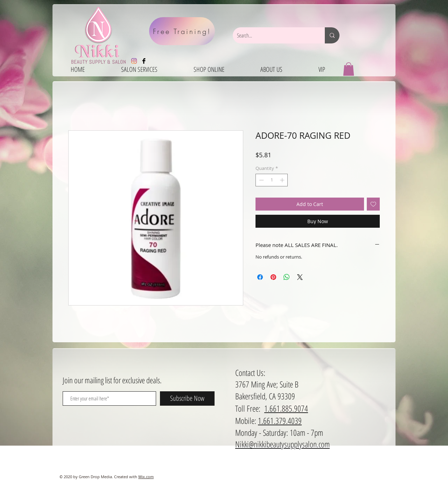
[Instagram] (134, 61)
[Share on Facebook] (260, 277)
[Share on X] (300, 277)
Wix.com (146, 477)
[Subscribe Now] (187, 398)
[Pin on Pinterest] (273, 277)
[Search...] (274, 35)
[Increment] (283, 180)
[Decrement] (261, 180)
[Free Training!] (182, 31)
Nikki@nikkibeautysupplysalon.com (282, 444)
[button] (349, 69)
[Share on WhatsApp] (287, 277)
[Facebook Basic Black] (144, 61)
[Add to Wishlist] (373, 204)
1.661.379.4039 (280, 421)
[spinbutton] (272, 180)
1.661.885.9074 (286, 408)
